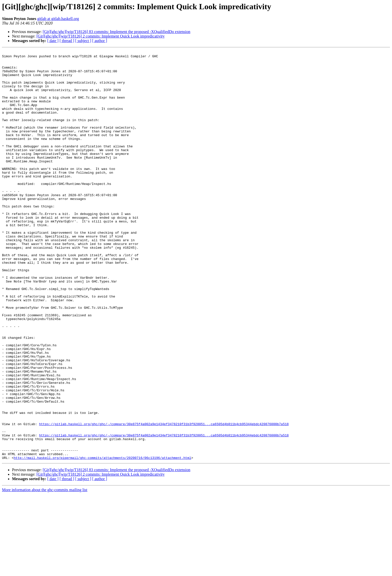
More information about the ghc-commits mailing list (45, 572)
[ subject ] (83, 41)
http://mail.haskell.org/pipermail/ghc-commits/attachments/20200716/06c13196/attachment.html (102, 539)
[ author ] (100, 41)
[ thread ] (67, 41)
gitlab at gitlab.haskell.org (58, 19)
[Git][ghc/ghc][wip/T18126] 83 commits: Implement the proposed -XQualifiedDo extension (117, 32)
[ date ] (53, 41)
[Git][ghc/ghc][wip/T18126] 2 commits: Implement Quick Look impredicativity (101, 36)
